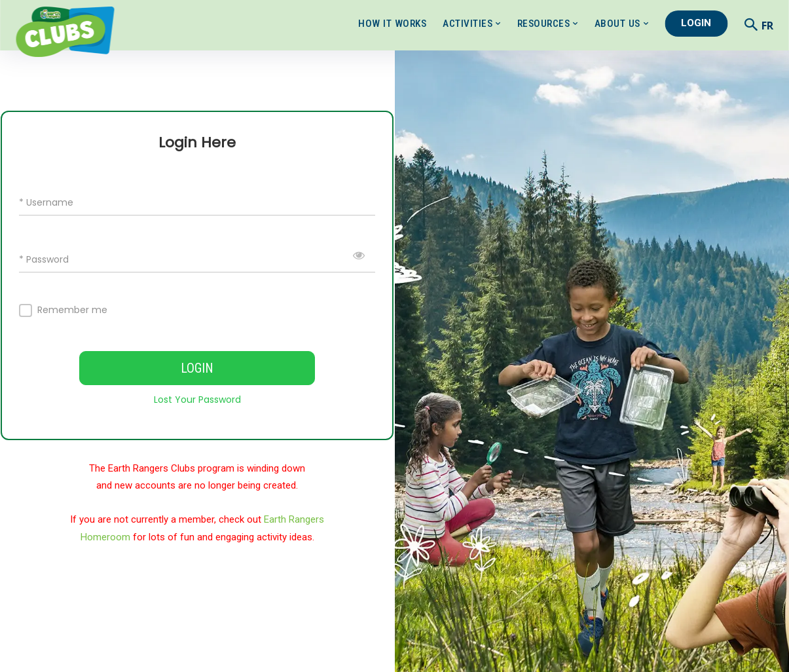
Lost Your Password (197, 400)
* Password (44, 259)
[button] (751, 24)
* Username (46, 202)
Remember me (72, 310)
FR (767, 26)
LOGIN (197, 368)
